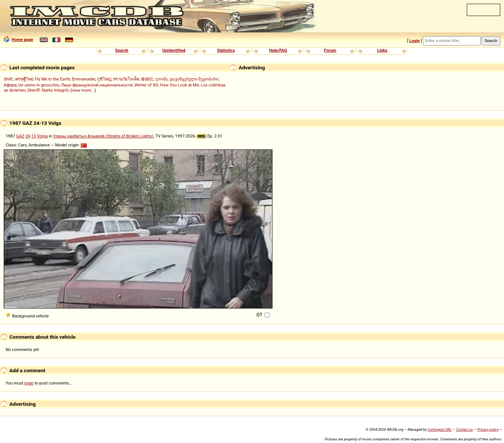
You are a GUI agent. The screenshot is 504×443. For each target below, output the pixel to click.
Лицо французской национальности (97, 85)
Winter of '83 (146, 85)
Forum (330, 50)
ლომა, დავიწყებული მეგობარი (187, 79)
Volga (42, 136)
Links (382, 50)
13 (34, 136)
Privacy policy (488, 429)
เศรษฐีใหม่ (24, 79)
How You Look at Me (179, 85)
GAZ (20, 136)
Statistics (226, 50)
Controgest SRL (439, 429)
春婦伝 (147, 79)
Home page (18, 39)
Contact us (464, 429)
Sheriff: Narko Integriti (48, 90)
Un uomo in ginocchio (39, 85)
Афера (10, 85)
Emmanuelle (84, 79)
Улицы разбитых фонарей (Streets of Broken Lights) (103, 136)
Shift (8, 79)
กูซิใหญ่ (104, 79)
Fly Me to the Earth (52, 79)
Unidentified (174, 50)
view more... (83, 90)
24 (28, 136)
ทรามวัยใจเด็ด (126, 79)
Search (122, 50)
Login (414, 41)
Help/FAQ (278, 50)
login (29, 383)
